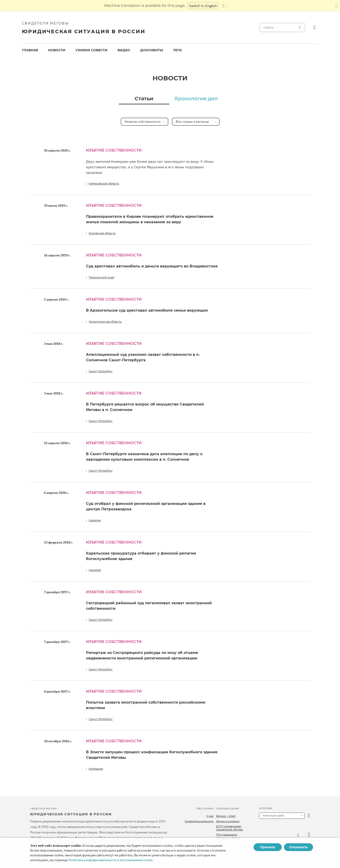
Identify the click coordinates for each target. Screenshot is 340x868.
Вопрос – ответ (226, 816)
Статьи (144, 99)
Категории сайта (273, 816)
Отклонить (299, 847)
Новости (57, 50)
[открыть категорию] (309, 816)
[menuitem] (30, 50)
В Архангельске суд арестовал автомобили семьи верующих (147, 310)
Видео (124, 50)
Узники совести (91, 50)
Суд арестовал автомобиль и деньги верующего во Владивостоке (152, 266)
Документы (152, 50)
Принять (268, 847)
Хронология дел (196, 99)
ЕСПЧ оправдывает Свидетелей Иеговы (230, 828)
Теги (177, 50)
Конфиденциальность (199, 821)
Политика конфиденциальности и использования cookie (110, 860)
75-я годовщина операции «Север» (229, 836)
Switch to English (203, 6)
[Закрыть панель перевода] (336, 6)
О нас (210, 816)
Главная (30, 50)
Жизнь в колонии (228, 821)
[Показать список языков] (225, 6)
